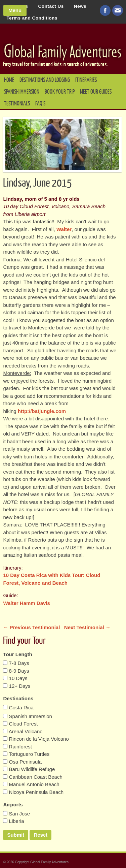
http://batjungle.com (42, 411)
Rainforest (17, 747)
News (80, 6)
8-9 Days (16, 671)
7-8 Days (16, 663)
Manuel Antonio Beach (31, 784)
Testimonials (17, 104)
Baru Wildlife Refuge (29, 769)
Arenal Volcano (23, 731)
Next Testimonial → (87, 627)
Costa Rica (18, 708)
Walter (64, 229)
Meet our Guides (96, 92)
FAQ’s (40, 104)
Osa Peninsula (22, 762)
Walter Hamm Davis (27, 603)
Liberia (13, 821)
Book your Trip (60, 92)
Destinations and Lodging (45, 80)
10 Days (15, 678)
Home (9, 80)
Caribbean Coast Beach (33, 777)
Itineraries (86, 80)
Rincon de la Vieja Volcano (36, 739)
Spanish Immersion (22, 92)
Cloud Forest (20, 724)
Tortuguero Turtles (26, 754)
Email (118, 10)
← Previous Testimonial (32, 627)
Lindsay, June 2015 (37, 183)
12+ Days (17, 686)
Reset (40, 835)
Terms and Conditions (32, 18)
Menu (15, 10)
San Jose (16, 814)
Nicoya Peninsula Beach (33, 792)
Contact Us (51, 6)
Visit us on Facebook (105, 10)
